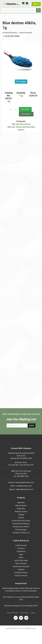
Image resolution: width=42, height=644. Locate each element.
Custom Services (21, 576)
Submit (32, 425)
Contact (33, 613)
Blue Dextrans (26, 33)
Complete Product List (21, 533)
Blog (21, 554)
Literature (21, 570)
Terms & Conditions (12, 613)
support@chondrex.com (24, 489)
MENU (36, 4)
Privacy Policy (24, 613)
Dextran (21, 518)
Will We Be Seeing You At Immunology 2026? (21, 606)
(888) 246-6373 (17, 471)
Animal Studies (21, 506)
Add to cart (25, 110)
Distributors (21, 551)
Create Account (21, 545)
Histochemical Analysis (21, 524)
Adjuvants (21, 502)
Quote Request (26, 115)
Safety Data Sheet (21, 560)
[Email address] (17, 425)
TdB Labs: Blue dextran (21, 125)
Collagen (21, 515)
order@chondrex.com (24, 486)
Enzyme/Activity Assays (21, 521)
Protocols (21, 548)
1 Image (21, 82)
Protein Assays (21, 530)
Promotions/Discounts (21, 566)
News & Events (21, 563)
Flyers (21, 557)
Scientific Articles (21, 573)
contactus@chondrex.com (24, 482)
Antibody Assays (21, 512)
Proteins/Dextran (10, 33)
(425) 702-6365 (21, 474)
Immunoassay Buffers (21, 527)
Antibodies (21, 509)
